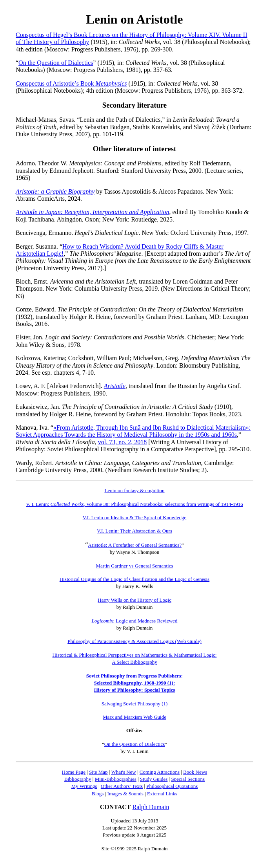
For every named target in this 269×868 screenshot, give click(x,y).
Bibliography (78, 779)
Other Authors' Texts (122, 786)
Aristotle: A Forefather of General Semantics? (135, 545)
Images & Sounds (125, 794)
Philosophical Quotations (172, 786)
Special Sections (188, 779)
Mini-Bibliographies (116, 779)
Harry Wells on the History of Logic (134, 600)
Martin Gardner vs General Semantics (134, 566)
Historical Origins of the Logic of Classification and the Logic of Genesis (134, 579)
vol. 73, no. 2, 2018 (122, 442)
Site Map (98, 772)
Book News (195, 772)
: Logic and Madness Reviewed (135, 621)
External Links (162, 794)
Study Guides (154, 779)
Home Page (74, 772)
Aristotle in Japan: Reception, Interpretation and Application (93, 212)
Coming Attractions (160, 772)
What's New (123, 772)
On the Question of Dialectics (56, 63)
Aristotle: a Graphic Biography (55, 191)
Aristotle (115, 386)
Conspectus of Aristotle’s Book (71, 83)
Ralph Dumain (151, 807)
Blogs (98, 794)
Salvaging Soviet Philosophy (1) (135, 704)
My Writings (84, 786)
